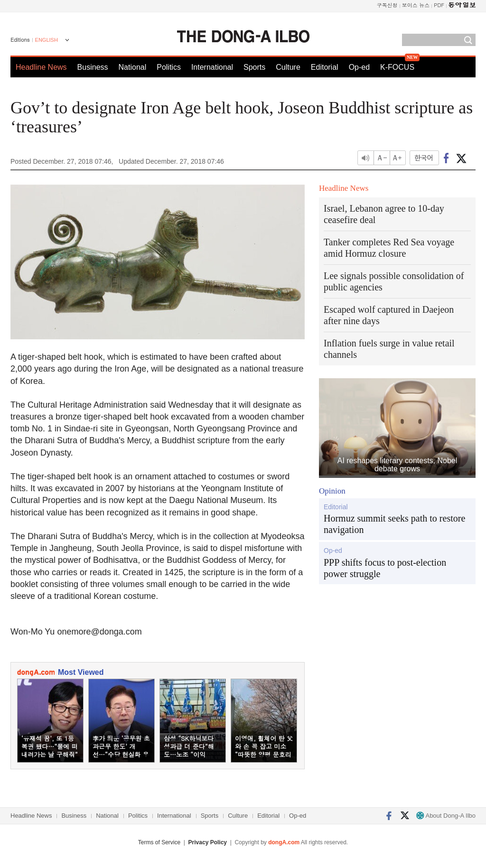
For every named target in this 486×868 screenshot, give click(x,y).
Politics (169, 67)
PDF (439, 5)
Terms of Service (159, 842)
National (133, 67)
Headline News (41, 67)
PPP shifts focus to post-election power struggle (385, 568)
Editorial (325, 67)
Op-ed (359, 67)
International (212, 67)
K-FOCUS (397, 67)
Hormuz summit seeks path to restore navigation (394, 524)
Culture (288, 67)
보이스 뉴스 (416, 5)
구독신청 (387, 5)
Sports (254, 67)
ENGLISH (47, 40)
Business (93, 67)
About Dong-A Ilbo (446, 816)
